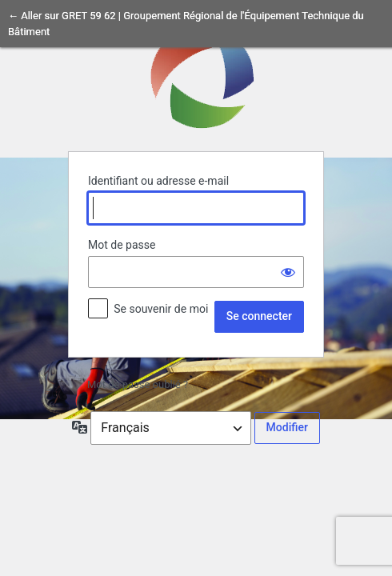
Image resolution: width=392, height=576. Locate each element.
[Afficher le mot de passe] (288, 272)
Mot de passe (122, 245)
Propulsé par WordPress (196, 76)
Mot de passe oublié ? (138, 384)
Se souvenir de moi (161, 309)
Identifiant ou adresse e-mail (158, 181)
